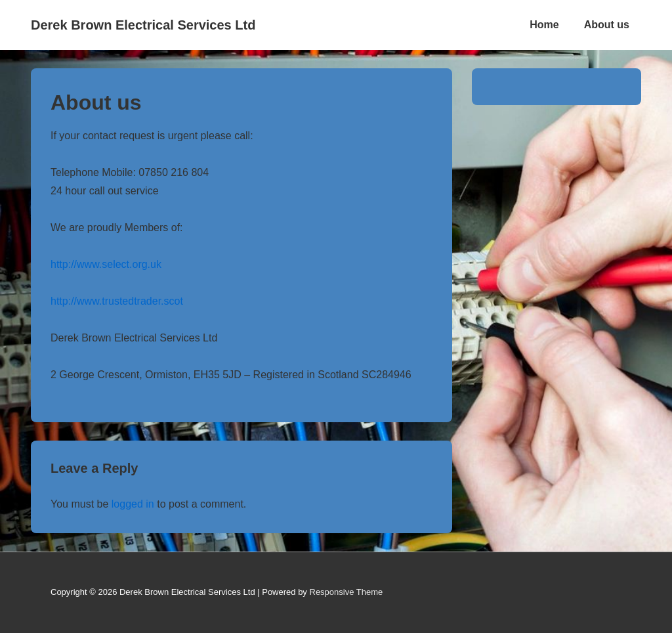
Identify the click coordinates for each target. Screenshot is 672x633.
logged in (133, 504)
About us (607, 25)
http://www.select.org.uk (106, 264)
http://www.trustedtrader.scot (117, 301)
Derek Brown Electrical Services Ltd (143, 25)
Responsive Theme (346, 592)
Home (544, 25)
